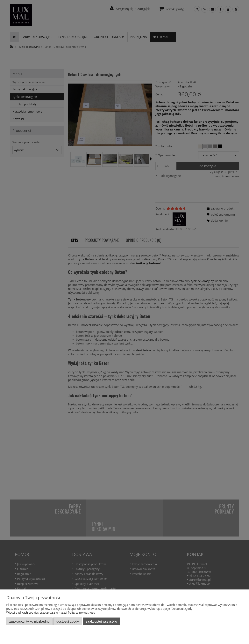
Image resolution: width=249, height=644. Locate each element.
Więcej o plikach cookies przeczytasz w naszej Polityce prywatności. (51, 612)
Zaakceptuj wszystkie (101, 621)
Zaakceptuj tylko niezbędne (29, 621)
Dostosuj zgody (68, 621)
